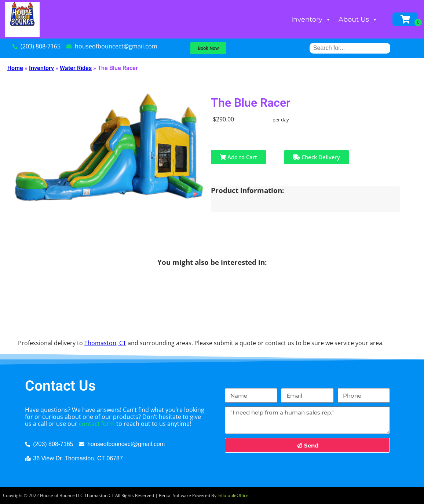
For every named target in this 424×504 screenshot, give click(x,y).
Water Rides (76, 68)
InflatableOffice (233, 495)
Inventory (311, 19)
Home (15, 68)
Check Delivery (317, 157)
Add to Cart (238, 157)
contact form (97, 424)
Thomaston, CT (105, 343)
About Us (358, 19)
